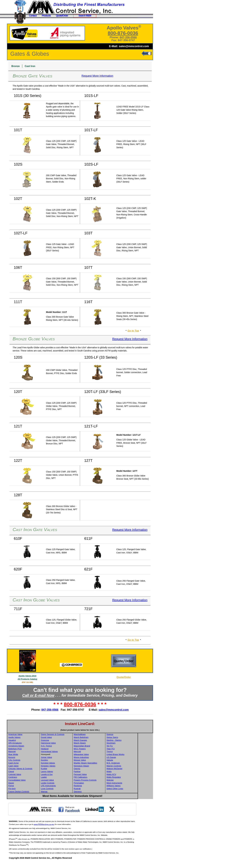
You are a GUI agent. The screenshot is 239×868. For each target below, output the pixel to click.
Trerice (125, 758)
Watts (125, 778)
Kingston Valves (64, 772)
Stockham (126, 749)
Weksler (126, 786)
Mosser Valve (96, 766)
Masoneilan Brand (98, 752)
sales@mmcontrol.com (134, 46)
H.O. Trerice (63, 752)
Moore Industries (97, 764)
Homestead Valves (66, 758)
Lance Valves (63, 778)
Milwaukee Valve (97, 761)
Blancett (29, 758)
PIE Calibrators (96, 784)
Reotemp (94, 792)
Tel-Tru (125, 752)
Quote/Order (62, 16)
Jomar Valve (63, 764)
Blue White (30, 761)
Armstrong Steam (33, 752)
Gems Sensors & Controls (69, 741)
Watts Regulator (129, 784)
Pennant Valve (96, 781)
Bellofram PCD (32, 755)
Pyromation (95, 789)
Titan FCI (126, 755)
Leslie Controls (64, 789)
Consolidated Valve (34, 786)
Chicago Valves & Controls (37, 775)
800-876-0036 (126, 33)
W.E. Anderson (129, 769)
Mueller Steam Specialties (101, 769)
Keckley (61, 766)
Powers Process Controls (101, 786)
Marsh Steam (95, 749)
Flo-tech (29, 795)
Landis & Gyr (63, 781)
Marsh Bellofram (97, 744)
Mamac (61, 798)
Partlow (93, 778)
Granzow (61, 747)
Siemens (93, 798)
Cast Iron (47, 66)
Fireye (28, 792)
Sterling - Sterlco (129, 747)
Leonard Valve (64, 786)
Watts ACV (127, 781)
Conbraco (29, 784)
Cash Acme (30, 769)
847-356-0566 (132, 37)
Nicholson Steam (97, 772)
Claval (28, 778)
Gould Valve (63, 744)
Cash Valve (30, 772)
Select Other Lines (130, 795)
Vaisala (125, 766)
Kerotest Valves (64, 769)
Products (46, 16)
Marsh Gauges (96, 747)
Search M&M (85, 16)
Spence (125, 741)
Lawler (60, 784)
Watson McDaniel (130, 775)
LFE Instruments (65, 792)
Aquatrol (29, 747)
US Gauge (127, 764)
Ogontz (93, 775)
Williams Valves (129, 792)
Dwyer (28, 789)
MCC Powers (95, 755)
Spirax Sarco (128, 744)
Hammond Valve (65, 749)
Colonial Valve (31, 781)
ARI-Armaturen (32, 749)
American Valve (32, 741)
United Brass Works (131, 761)
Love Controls (63, 795)
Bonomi (28, 764)
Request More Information (106, 76)
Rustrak (93, 795)
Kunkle (60, 775)
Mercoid (93, 758)
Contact (33, 16)
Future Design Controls (35, 798)
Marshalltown (95, 741)
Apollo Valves (31, 744)
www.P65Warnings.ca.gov (66, 831)
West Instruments (130, 789)
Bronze (32, 66)
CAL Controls (31, 766)
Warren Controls (129, 772)
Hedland (61, 755)
